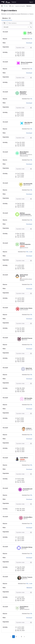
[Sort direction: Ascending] (31, 27)
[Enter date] (24, 48)
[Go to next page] (24, 637)
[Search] (18, 23)
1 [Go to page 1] (14, 637)
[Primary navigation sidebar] (2, 6)
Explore (14, 2)
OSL (31, 39)
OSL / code (29, 252)
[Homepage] (6, 2)
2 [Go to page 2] (16, 637)
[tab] (7, 18)
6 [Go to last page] (21, 637)
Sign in (31, 2)
